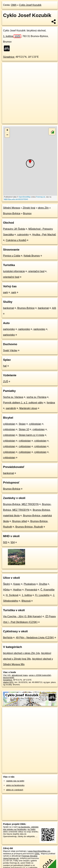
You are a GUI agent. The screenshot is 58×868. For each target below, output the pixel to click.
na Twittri (31, 829)
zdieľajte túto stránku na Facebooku (21, 828)
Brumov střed (20, 521)
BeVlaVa (8, 638)
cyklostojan (9, 424)
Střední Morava (11, 208)
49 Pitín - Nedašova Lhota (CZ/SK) (35, 638)
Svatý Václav (10, 350)
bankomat (8, 308)
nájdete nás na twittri (15, 781)
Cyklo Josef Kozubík (30, 5)
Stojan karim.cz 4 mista (31, 435)
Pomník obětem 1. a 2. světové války (23, 403)
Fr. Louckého (42, 595)
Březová (26, 601)
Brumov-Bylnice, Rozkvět (29, 527)
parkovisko (9, 329)
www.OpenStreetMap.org (39, 851)
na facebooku (24, 827)
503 (5, 542)
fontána (51, 403)
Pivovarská (31, 590)
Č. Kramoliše (48, 590)
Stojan (22, 424)
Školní (6, 584)
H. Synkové (12, 595)
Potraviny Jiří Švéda (14, 229)
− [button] (7, 135)
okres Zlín (43, 208)
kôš (54, 308)
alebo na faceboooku (15, 785)
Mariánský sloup (28, 408)
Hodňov (17, 590)
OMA (14, 5)
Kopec (17, 584)
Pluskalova (30, 584)
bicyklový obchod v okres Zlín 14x (21, 653)
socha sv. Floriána (37, 397)
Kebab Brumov (32, 256)
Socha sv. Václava (13, 397)
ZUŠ (6, 382)
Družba (43, 584)
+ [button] (7, 130)
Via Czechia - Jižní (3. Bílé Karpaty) (22, 616)
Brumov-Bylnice (12, 213)
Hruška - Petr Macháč (44, 235)
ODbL (37, 854)
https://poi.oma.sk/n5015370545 (16, 199)
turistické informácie (14, 271)
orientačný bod (36, 271)
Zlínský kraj (29, 208)
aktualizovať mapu (20, 675)
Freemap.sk (40, 197)
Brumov (27, 213)
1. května (12, 36)
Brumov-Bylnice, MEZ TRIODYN (21, 504)
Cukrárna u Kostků (16, 240)
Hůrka (6, 590)
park (5, 292)
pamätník (11, 408)
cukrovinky (23, 235)
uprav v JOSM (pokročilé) (40, 675)
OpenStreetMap (25, 197)
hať (5, 366)
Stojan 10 (24, 429)
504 (13, 542)
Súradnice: (9, 57)
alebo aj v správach (15, 790)
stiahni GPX (8, 682)
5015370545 (9, 678)
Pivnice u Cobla (12, 256)
